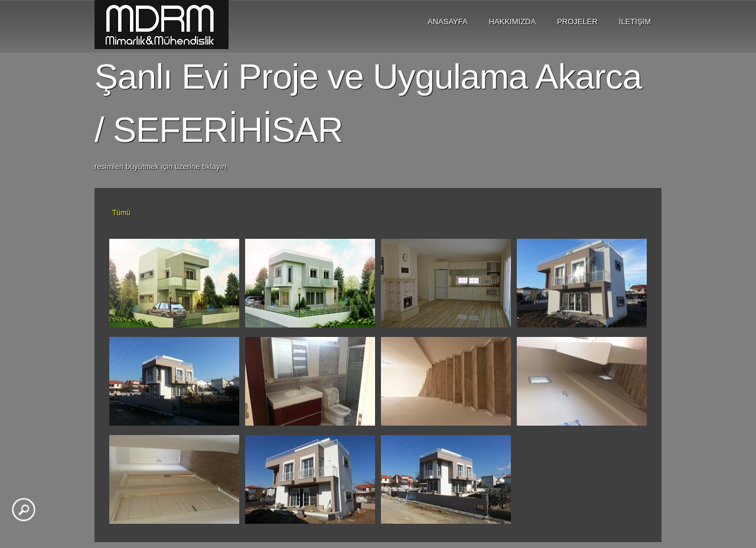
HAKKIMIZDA (512, 22)
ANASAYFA (448, 22)
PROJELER (577, 22)
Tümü (121, 213)
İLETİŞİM (635, 22)
